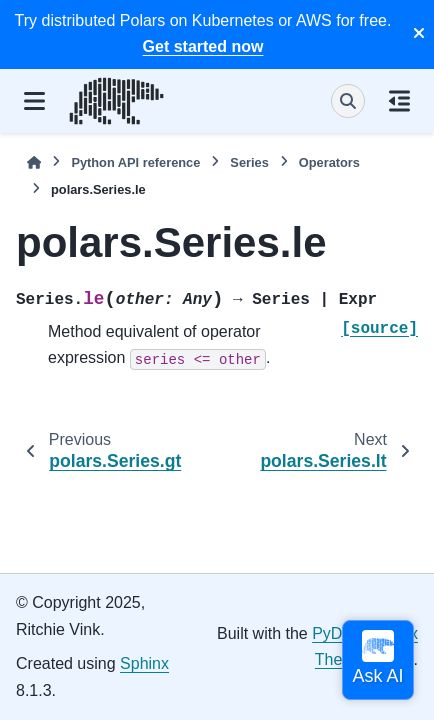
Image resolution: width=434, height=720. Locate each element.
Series (249, 162)
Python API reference (135, 162)
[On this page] (399, 101)
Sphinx (144, 663)
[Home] (34, 162)
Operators (329, 162)
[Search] (348, 101)
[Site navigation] (34, 101)
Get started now (203, 46)
